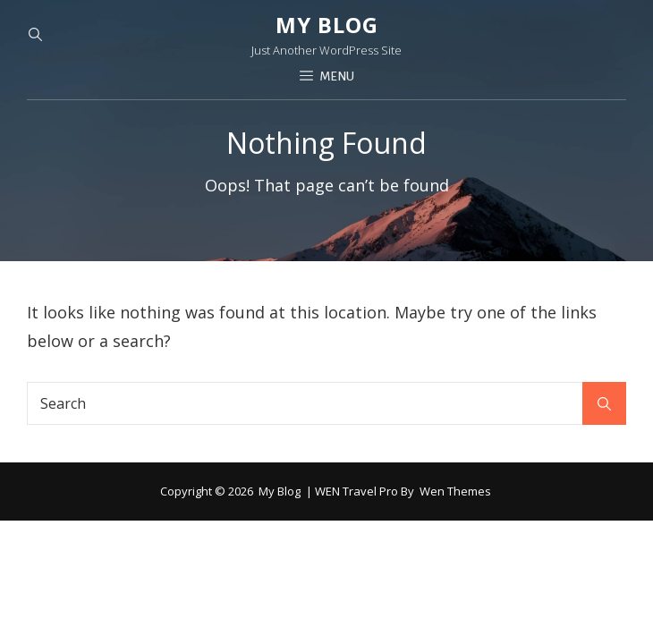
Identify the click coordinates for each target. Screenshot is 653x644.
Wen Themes (455, 491)
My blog (327, 25)
